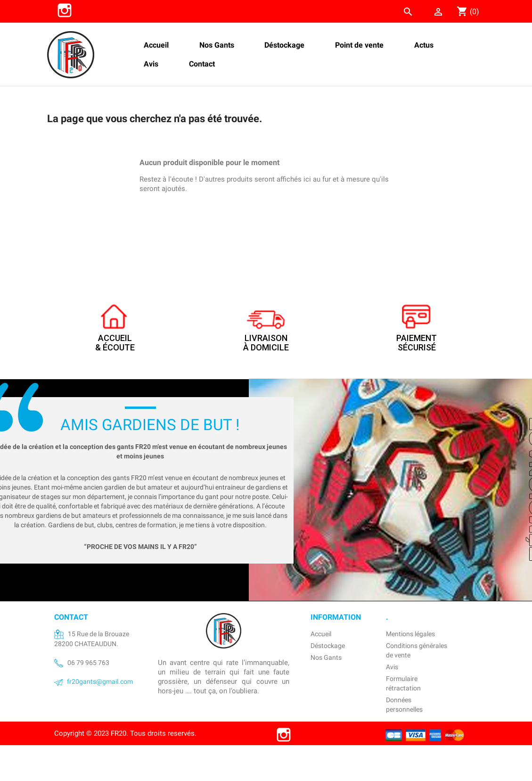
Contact (202, 64)
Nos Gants (217, 45)
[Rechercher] (352, 9)
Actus (424, 45)
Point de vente (359, 45)
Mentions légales (410, 634)
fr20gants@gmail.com (100, 681)
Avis (151, 64)
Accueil (156, 45)
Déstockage (284, 45)
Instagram (65, 10)
